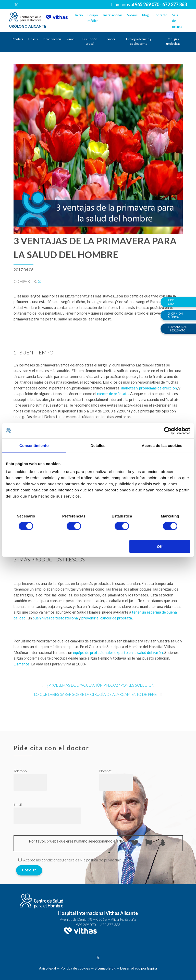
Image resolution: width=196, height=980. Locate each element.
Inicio (79, 15)
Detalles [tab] (98, 445)
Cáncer (110, 39)
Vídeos (132, 15)
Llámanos (22, 664)
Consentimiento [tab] (34, 445)
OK (160, 546)
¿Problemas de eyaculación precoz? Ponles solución (101, 685)
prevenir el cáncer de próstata (107, 618)
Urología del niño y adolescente (139, 41)
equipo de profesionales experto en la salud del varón (118, 652)
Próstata (17, 39)
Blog (145, 15)
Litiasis (33, 39)
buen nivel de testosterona (55, 618)
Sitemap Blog (105, 968)
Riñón (71, 39)
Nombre (106, 771)
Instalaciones (113, 15)
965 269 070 (86, 925)
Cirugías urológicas (173, 41)
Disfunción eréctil (90, 41)
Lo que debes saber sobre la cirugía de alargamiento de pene (95, 694)
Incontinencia (52, 39)
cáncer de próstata (113, 394)
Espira (152, 968)
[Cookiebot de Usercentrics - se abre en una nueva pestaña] (168, 431)
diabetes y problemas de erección (149, 388)
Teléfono (20, 771)
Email (18, 804)
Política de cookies (75, 968)
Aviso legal (47, 968)
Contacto (160, 15)
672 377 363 (110, 925)
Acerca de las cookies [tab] (162, 445)
